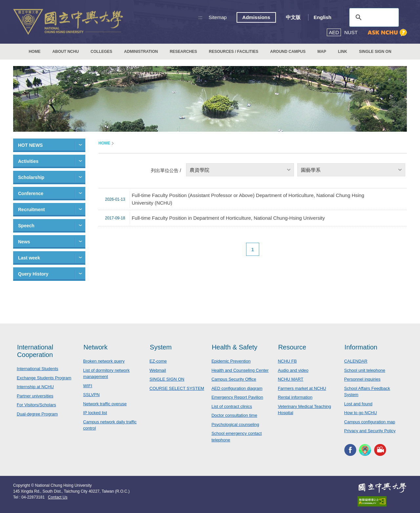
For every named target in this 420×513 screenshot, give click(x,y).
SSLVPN (91, 395)
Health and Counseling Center (240, 370)
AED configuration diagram (237, 388)
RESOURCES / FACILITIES (234, 52)
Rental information (295, 397)
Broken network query (104, 361)
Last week (29, 258)
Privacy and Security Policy (370, 431)
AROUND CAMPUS (288, 52)
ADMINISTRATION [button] (141, 52)
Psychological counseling (235, 424)
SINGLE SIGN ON (375, 52)
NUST (351, 32)
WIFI (87, 386)
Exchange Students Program (44, 378)
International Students (37, 369)
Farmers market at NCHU (302, 388)
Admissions (256, 17)
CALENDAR (356, 361)
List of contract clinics (232, 406)
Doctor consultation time (234, 415)
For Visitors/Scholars (36, 405)
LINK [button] (343, 52)
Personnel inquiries (362, 379)
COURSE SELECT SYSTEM (177, 388)
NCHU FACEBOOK (350, 450)
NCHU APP (365, 450)
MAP (322, 52)
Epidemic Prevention (231, 361)
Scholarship (31, 177)
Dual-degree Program (37, 414)
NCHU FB (287, 361)
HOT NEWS (30, 145)
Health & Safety (234, 347)
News (24, 242)
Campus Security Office (234, 379)
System (161, 347)
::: (201, 17)
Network (95, 347)
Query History (33, 274)
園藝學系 (311, 170)
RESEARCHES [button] (183, 52)
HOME (34, 52)
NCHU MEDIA (380, 450)
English (323, 17)
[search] (373, 17)
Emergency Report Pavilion (237, 397)
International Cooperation (35, 351)
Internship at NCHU (35, 387)
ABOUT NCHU (65, 52)
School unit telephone (365, 370)
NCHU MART (291, 379)
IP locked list (95, 413)
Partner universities (35, 396)
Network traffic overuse (105, 404)
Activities (28, 161)
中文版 (293, 17)
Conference (31, 193)
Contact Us (58, 497)
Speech (26, 226)
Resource (292, 347)
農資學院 (199, 170)
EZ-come (158, 361)
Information (361, 347)
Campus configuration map (370, 422)
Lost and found (358, 404)
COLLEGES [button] (101, 52)
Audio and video (293, 370)
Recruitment (31, 210)
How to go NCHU (361, 413)
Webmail (158, 370)
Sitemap (218, 17)
